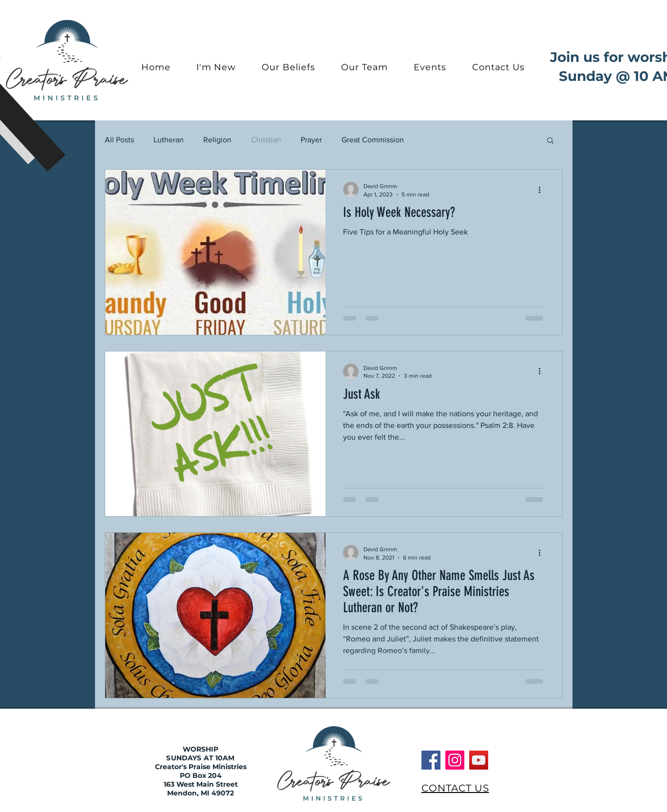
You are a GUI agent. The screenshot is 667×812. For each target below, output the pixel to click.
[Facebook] (431, 760)
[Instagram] (455, 760)
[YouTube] (479, 760)
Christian (266, 140)
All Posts (119, 140)
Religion (217, 140)
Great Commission (373, 140)
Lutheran (169, 140)
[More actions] (543, 190)
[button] (550, 141)
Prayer (311, 140)
